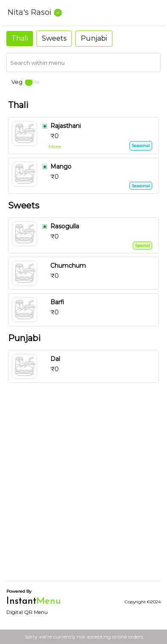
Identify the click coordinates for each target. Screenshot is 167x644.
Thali (20, 38)
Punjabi (94, 38)
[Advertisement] (83, 490)
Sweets (54, 38)
